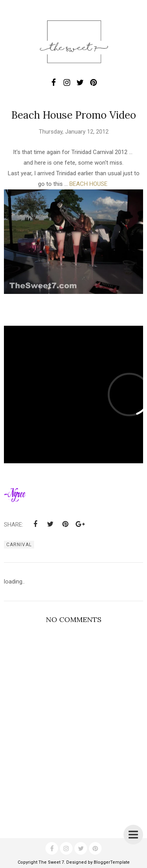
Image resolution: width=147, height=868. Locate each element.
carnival (19, 545)
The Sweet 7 (51, 862)
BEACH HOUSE (88, 184)
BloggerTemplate (112, 862)
